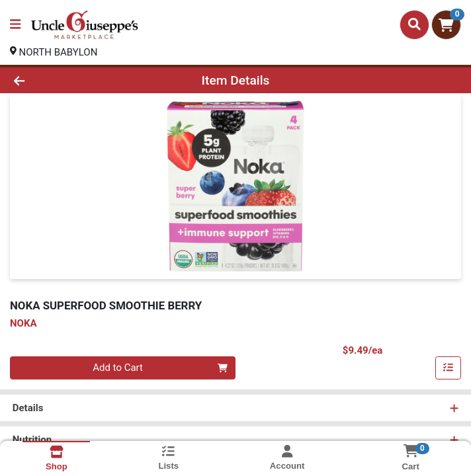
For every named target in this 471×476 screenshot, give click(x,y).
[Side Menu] (15, 25)
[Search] (414, 24)
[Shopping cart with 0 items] (446, 25)
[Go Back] (66, 80)
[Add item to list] (449, 368)
